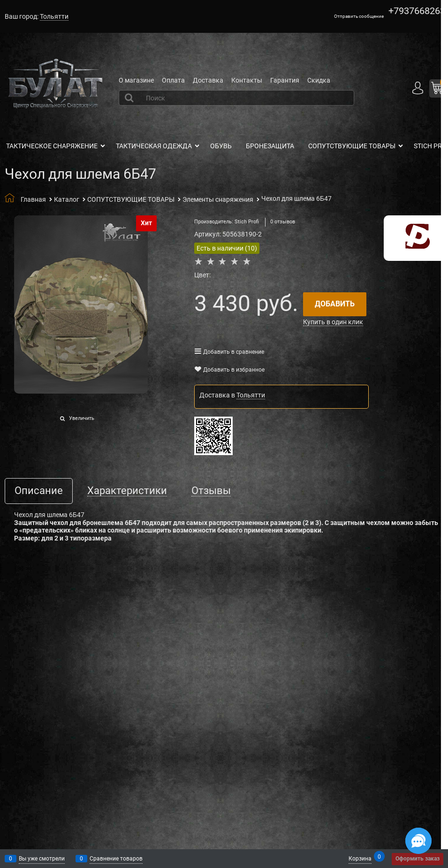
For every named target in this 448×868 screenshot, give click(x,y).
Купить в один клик (333, 322)
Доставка (208, 80)
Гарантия (285, 80)
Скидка (319, 80)
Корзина (360, 858)
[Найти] (130, 98)
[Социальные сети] (418, 841)
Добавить (335, 304)
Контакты (247, 80)
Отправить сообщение (359, 16)
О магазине (136, 80)
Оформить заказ (418, 859)
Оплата (173, 80)
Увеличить (82, 418)
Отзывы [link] (211, 491)
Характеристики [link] (127, 491)
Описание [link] (39, 491)
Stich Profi (247, 222)
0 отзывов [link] (283, 222)
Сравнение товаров (116, 859)
